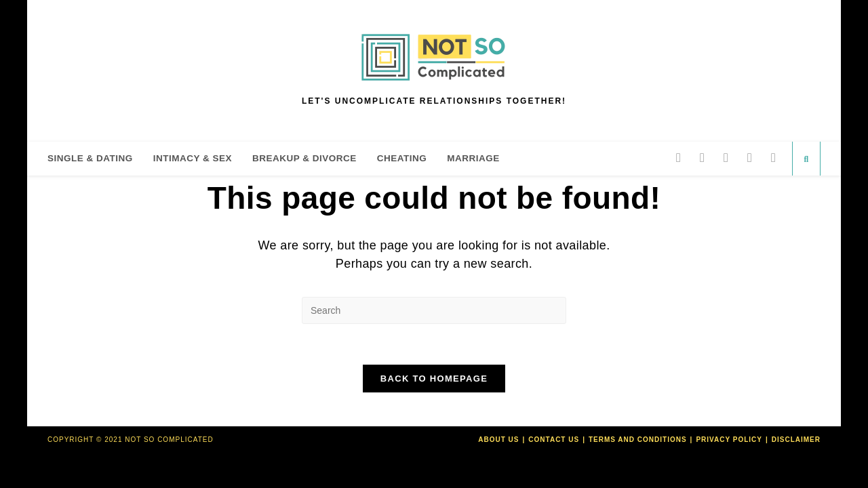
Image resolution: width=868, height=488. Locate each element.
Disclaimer (796, 440)
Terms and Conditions (638, 440)
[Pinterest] (726, 158)
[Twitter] (678, 158)
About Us (498, 440)
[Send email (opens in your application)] (773, 158)
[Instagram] (750, 158)
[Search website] (806, 159)
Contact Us (554, 440)
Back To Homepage (434, 379)
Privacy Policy (729, 440)
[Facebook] (702, 158)
